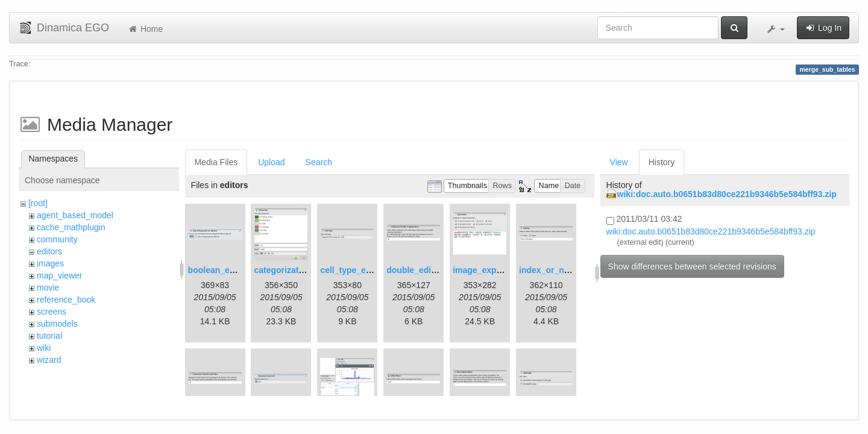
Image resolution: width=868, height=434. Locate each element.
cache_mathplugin (71, 227)
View (619, 162)
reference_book (66, 300)
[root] (38, 203)
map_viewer (59, 275)
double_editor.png (423, 270)
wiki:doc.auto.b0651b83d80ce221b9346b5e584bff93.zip (727, 194)
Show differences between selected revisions (692, 266)
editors (49, 251)
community (57, 239)
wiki (44, 348)
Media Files (216, 162)
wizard (49, 360)
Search (319, 162)
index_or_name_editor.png (573, 270)
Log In (823, 28)
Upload (271, 162)
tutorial (49, 336)
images (50, 263)
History (662, 162)
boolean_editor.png (227, 270)
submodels (57, 324)
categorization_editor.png (305, 270)
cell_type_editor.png (361, 270)
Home (145, 29)
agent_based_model (75, 215)
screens (52, 312)
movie (48, 288)
